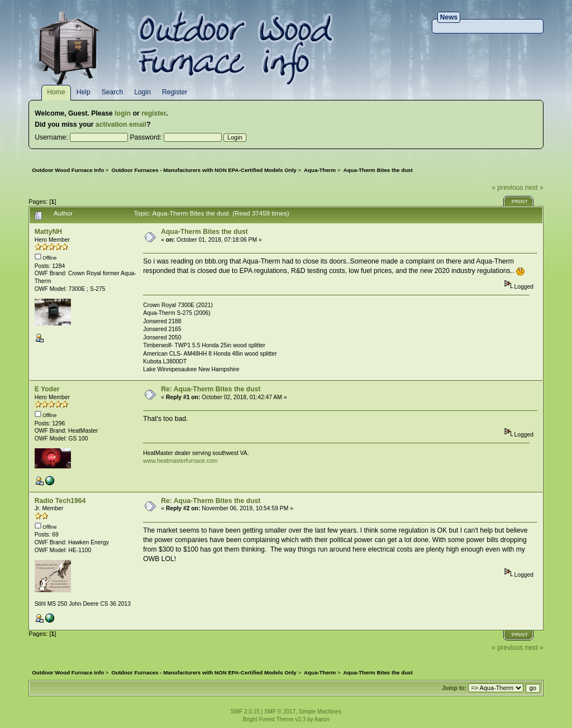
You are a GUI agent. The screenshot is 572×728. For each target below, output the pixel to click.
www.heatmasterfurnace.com (180, 461)
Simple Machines (320, 712)
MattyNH (48, 232)
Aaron (322, 719)
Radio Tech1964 (60, 501)
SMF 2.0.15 (245, 712)
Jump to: (454, 688)
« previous (507, 188)
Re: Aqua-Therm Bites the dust (211, 389)
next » (534, 188)
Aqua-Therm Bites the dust (204, 232)
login (123, 113)
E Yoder (47, 389)
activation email (121, 124)
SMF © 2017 (280, 712)
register (154, 113)
